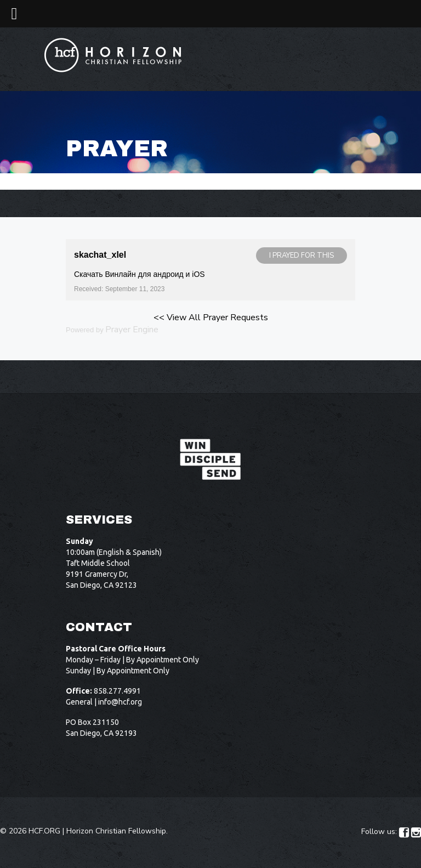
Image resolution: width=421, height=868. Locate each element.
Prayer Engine (132, 330)
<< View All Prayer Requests (211, 317)
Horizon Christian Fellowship (116, 831)
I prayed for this (301, 256)
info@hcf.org (120, 702)
